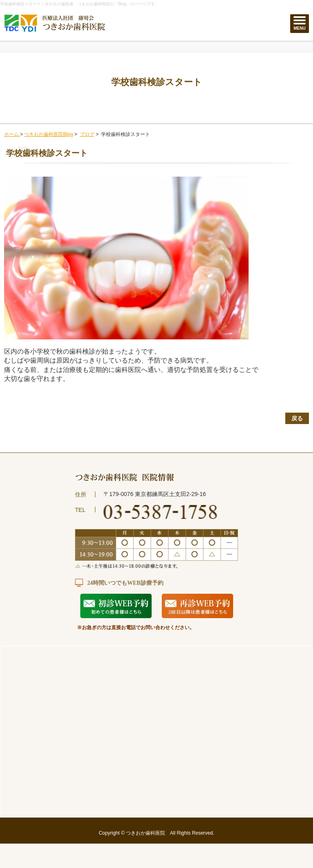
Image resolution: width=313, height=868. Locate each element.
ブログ (87, 134)
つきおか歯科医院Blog (48, 134)
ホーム (12, 134)
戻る (297, 418)
